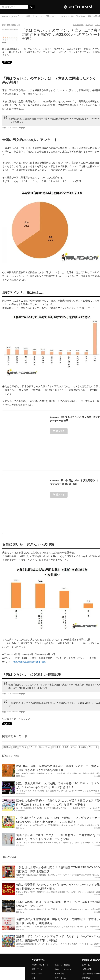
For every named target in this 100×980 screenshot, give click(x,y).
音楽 (33, 978)
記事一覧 (86, 965)
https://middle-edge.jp (16, 128)
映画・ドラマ (32, 16)
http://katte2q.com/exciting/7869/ (30, 662)
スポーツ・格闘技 (62, 965)
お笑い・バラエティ (40, 965)
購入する (59, 431)
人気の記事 (87, 969)
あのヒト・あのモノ (63, 969)
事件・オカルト (61, 978)
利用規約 (86, 978)
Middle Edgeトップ (11, 16)
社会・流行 (60, 974)
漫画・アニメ (37, 969)
